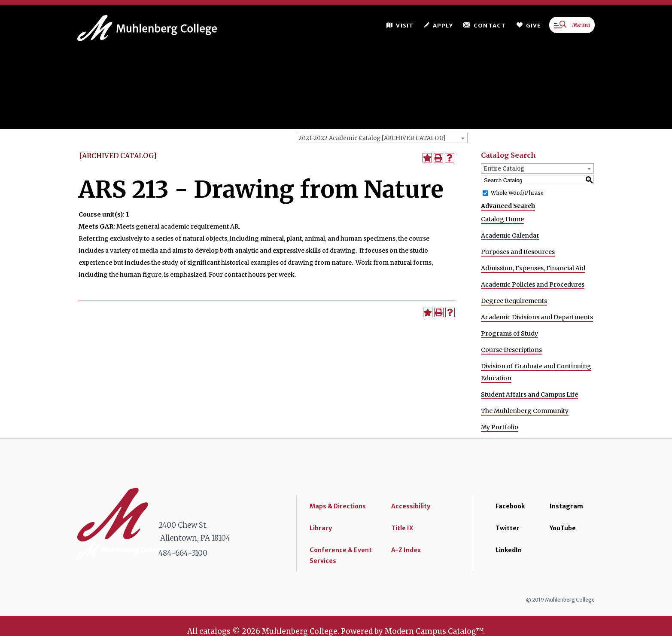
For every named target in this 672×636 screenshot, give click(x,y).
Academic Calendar (510, 235)
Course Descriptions (511, 350)
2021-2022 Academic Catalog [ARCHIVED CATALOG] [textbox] (372, 138)
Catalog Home (502, 219)
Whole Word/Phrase (517, 193)
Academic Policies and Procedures (533, 284)
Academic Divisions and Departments (537, 317)
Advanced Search (508, 206)
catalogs (215, 631)
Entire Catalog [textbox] (504, 169)
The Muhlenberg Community (525, 411)
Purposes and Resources (518, 252)
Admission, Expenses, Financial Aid (533, 268)
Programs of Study (509, 333)
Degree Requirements (514, 301)
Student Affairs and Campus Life (529, 394)
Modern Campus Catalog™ (434, 631)
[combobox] (382, 138)
